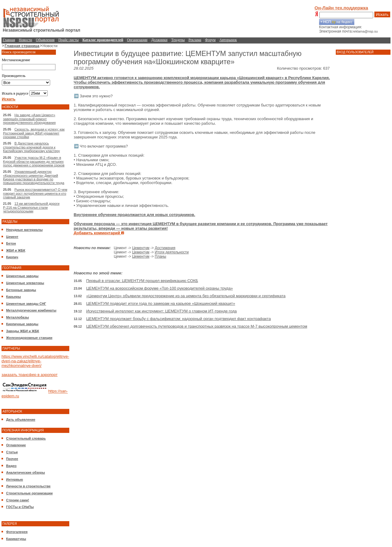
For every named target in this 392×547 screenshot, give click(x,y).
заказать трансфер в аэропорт (29, 375)
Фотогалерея (17, 532)
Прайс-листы (69, 40)
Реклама (195, 40)
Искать (382, 14)
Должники (159, 40)
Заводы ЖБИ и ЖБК (23, 331)
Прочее (12, 459)
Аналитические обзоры (26, 472)
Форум (210, 40)
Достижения (165, 248)
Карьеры (14, 297)
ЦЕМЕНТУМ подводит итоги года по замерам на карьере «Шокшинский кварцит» (161, 303)
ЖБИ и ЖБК (16, 250)
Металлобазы (17, 317)
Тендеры (178, 40)
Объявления (45, 40)
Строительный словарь (26, 438)
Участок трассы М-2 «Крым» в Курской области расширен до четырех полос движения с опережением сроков (34, 161)
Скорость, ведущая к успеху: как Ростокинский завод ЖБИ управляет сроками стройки (34, 133)
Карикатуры (16, 539)
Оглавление (16, 445)
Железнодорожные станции (29, 338)
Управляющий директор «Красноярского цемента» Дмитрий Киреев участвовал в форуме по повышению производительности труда (34, 177)
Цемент (12, 237)
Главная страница (22, 46)
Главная (9, 40)
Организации (137, 40)
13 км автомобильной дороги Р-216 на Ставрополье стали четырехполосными (31, 207)
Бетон (11, 243)
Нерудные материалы (24, 230)
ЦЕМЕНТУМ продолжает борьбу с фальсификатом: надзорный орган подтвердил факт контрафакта (179, 319)
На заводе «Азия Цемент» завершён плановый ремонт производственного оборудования (29, 119)
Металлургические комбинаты (31, 310)
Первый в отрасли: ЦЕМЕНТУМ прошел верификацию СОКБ (142, 281)
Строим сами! (18, 500)
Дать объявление (21, 420)
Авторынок (228, 40)
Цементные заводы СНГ (26, 304)
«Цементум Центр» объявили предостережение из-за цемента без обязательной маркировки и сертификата (186, 296)
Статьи (12, 452)
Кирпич (12, 257)
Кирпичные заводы (22, 324)
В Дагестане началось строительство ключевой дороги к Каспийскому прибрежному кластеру (31, 147)
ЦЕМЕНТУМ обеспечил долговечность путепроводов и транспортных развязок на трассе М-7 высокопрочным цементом (197, 326)
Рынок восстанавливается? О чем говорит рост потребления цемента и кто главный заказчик (35, 193)
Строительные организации (29, 493)
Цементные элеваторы (25, 283)
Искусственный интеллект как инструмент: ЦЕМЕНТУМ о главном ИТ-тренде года (162, 311)
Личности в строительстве (28, 486)
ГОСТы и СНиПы (20, 507)
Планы (160, 256)
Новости (26, 40)
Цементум (141, 248)
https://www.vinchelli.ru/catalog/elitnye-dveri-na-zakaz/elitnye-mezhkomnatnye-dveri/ (35, 361)
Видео (11, 466)
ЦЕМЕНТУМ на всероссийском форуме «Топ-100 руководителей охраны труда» (160, 288)
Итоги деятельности (172, 252)
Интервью (15, 479)
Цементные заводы (22, 276)
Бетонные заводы (21, 290)
